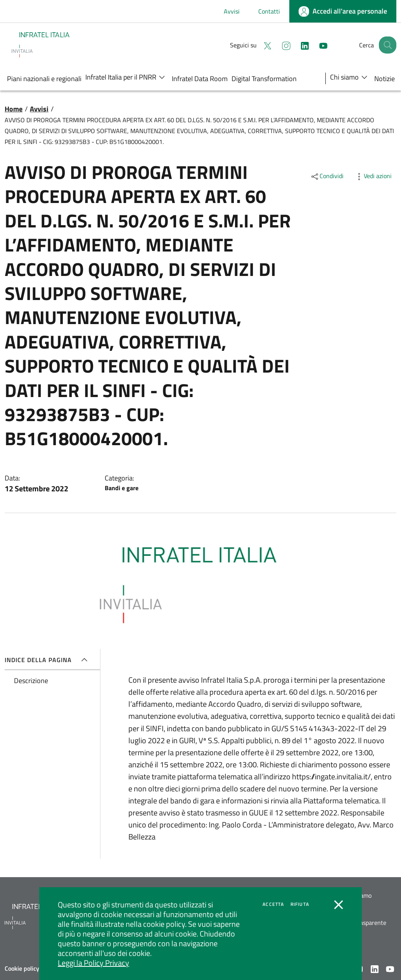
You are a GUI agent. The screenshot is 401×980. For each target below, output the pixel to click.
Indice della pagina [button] (48, 660)
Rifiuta (300, 904)
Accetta (273, 904)
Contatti (269, 11)
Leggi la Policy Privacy (93, 963)
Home (14, 109)
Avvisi (232, 11)
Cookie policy (22, 968)
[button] (387, 45)
